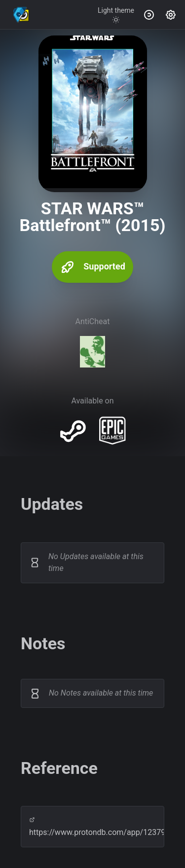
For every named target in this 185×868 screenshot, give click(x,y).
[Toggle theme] (116, 15)
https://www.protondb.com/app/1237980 (92, 827)
